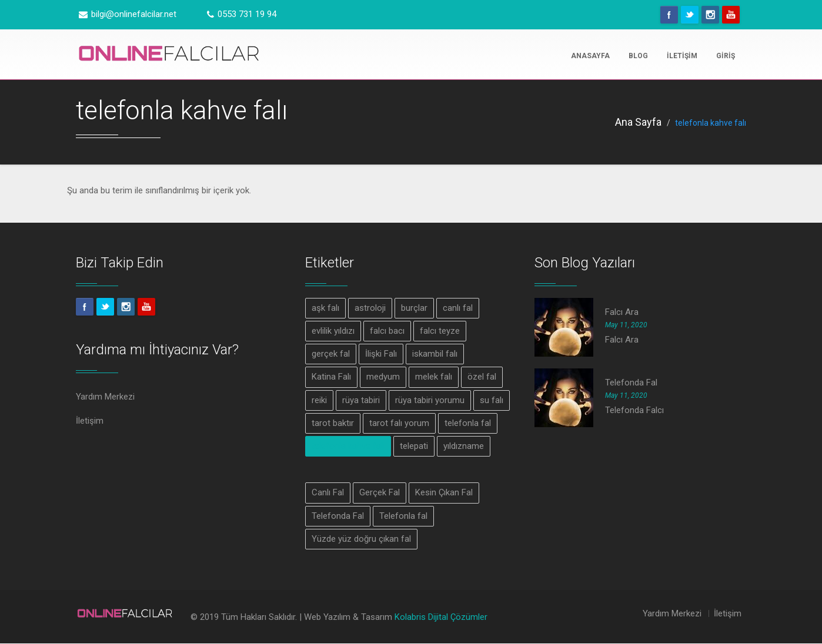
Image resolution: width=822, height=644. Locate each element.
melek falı (434, 377)
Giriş (726, 56)
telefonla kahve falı (348, 447)
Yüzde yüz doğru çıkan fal (361, 539)
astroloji (370, 308)
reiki (319, 400)
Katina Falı (331, 377)
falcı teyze (440, 331)
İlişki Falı (381, 354)
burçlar (414, 308)
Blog (638, 56)
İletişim (682, 56)
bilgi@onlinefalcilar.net (128, 14)
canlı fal (458, 308)
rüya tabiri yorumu (430, 400)
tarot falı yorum (399, 424)
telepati (414, 447)
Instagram (710, 15)
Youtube (731, 15)
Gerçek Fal (380, 493)
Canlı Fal (328, 493)
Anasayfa (590, 56)
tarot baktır (333, 424)
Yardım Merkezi (105, 397)
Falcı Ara (622, 312)
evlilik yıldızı (333, 331)
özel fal (482, 377)
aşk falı (325, 308)
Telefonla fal (403, 516)
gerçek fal (331, 354)
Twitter (690, 15)
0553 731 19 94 (242, 14)
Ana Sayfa (638, 122)
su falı (492, 400)
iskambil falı (435, 354)
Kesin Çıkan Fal (444, 493)
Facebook (669, 15)
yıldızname (464, 447)
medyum (383, 377)
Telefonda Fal (338, 516)
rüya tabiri (361, 400)
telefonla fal (468, 424)
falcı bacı (387, 331)
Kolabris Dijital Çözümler (441, 618)
